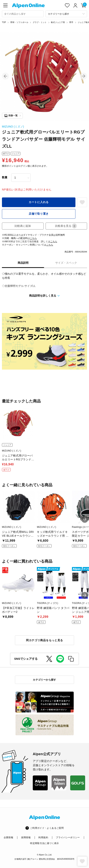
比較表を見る (66, 226)
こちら (33, 238)
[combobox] (23, 14)
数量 (5, 177)
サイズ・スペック (66, 263)
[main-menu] (5, 5)
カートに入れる (39, 202)
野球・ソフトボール (19, 22)
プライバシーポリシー (68, 837)
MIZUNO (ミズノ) (13, 127)
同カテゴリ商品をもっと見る (44, 640)
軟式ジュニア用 (58, 22)
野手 (71, 22)
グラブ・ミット (40, 22)
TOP (4, 22)
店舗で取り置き (39, 214)
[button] (5, 76)
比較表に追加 (23, 226)
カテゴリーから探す (44, 680)
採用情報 (26, 837)
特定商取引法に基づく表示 (44, 843)
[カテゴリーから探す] (66, 14)
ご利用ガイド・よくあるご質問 (47, 828)
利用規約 (43, 837)
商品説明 (23, 263)
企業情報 (8, 837)
